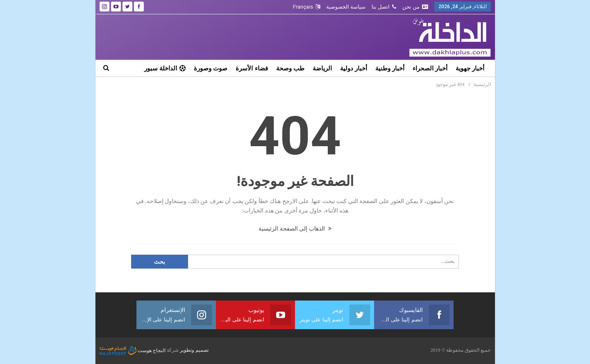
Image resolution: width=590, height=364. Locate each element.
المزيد (178, 68)
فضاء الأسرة (252, 68)
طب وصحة (290, 68)
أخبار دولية (354, 68)
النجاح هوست (133, 350)
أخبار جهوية (470, 68)
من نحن (415, 7)
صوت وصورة (211, 68)
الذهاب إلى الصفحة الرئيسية (295, 229)
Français (306, 7)
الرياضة (322, 68)
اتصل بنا (384, 7)
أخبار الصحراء (430, 68)
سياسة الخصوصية (346, 7)
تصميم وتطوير (194, 350)
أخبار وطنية (390, 68)
